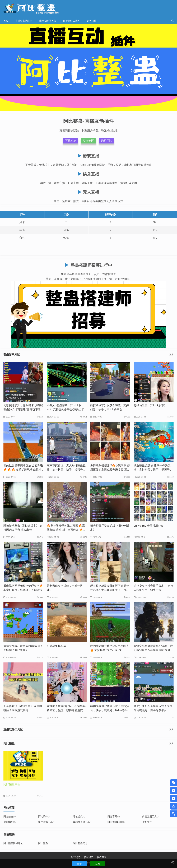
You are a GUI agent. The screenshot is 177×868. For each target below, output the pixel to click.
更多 (171, 355)
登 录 (79, 864)
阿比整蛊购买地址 (13, 843)
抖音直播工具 (151, 816)
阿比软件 (44, 816)
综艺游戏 (79, 816)
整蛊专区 (88, 141)
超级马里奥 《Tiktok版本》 (150, 405)
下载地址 (71, 141)
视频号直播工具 (83, 822)
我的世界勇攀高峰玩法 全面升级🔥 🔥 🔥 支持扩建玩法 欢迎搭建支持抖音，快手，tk (23, 470)
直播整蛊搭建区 (24, 21)
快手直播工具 (47, 822)
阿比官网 (114, 816)
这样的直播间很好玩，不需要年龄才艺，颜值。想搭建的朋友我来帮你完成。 (66, 710)
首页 (6, 21)
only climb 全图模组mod (149, 526)
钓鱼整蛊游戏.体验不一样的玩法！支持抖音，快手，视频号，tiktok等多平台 (153, 470)
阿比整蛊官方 (80, 843)
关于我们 (75, 857)
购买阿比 (92, 21)
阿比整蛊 (10, 816)
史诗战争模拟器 (57, 646)
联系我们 (88, 857)
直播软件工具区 (71, 21)
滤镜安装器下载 (48, 21)
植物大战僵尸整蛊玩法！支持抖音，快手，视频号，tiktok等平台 (110, 710)
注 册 (98, 864)
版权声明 (102, 857)
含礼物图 (10, 822)
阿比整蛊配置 (116, 822)
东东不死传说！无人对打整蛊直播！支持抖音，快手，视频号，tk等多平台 (67, 470)
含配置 (147, 822)
